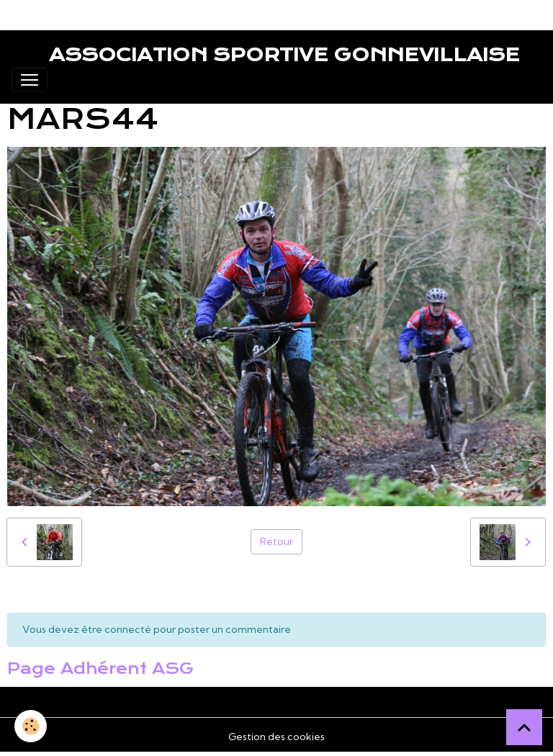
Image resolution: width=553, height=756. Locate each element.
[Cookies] (31, 726)
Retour (276, 541)
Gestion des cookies (276, 737)
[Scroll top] (524, 727)
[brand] (266, 55)
